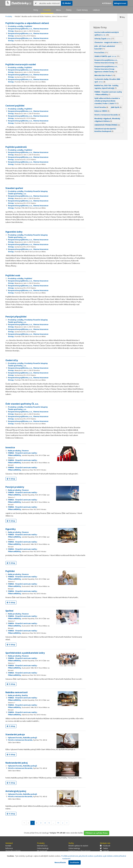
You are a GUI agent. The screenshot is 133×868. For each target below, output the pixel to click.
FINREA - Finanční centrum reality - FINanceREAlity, (29, 455)
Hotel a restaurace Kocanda (107, 115)
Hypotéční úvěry (14, 232)
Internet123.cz (42, 846)
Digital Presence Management (79, 851)
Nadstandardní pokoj (17, 763)
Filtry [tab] (122, 17)
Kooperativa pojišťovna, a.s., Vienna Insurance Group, (28, 30)
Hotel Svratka (101, 107)
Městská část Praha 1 (105, 75)
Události (96, 10)
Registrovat (120, 3)
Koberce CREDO (102, 111)
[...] (49, 3)
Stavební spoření (14, 188)
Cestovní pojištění (15, 106)
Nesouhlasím (60, 862)
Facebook (105, 846)
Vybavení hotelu (15, 738)
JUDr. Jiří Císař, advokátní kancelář (105, 47)
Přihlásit (107, 3)
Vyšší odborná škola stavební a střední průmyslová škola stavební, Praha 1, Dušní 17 (107, 101)
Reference (9, 848)
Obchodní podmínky (13, 851)
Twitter (104, 848)
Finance (25, 451)
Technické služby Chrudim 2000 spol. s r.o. (107, 80)
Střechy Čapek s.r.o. (104, 39)
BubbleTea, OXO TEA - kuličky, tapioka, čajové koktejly (107, 87)
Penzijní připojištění (16, 317)
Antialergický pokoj (16, 791)
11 (58, 823)
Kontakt (8, 846)
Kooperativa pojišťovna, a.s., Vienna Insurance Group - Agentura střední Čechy (106, 69)
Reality (25, 695)
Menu (58, 10)
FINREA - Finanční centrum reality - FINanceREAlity (108, 93)
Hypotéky (11, 529)
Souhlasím (75, 862)
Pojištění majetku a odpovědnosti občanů (27, 23)
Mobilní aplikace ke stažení (78, 846)
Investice (10, 447)
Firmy (36, 10)
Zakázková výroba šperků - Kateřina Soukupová (106, 130)
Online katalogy (43, 848)
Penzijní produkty (15, 487)
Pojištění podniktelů (16, 147)
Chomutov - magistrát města (108, 42)
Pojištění (28, 26)
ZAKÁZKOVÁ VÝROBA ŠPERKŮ (107, 125)
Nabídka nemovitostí (17, 692)
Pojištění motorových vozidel (21, 64)
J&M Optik (116, 107)
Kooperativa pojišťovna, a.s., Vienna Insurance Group (106, 61)
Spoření (9, 611)
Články (69, 10)
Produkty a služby (16, 26)
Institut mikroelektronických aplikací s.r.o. (107, 34)
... (53, 823)
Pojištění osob (13, 275)
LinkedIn (104, 851)
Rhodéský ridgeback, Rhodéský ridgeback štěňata (107, 120)
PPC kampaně (42, 851)
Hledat (67, 3)
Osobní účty (12, 360)
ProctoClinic (101, 53)
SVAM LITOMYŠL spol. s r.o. (107, 56)
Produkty (47, 10)
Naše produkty (14, 451)
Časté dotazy (82, 10)
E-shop (11, 479)
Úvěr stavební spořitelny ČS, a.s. (22, 404)
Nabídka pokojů (30, 738)
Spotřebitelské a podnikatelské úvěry (25, 653)
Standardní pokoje (15, 734)
